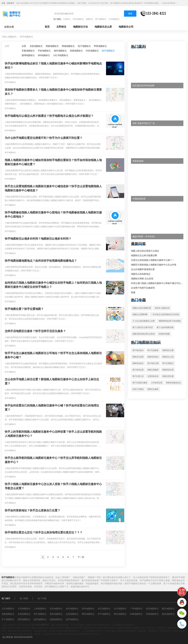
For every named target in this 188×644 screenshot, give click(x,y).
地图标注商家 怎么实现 (142, 279)
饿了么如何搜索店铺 (165, 327)
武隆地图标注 (56, 619)
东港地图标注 (24, 614)
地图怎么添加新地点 (141, 274)
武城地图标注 (136, 614)
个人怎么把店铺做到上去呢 (144, 321)
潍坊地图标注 (120, 614)
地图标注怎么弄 (103, 27)
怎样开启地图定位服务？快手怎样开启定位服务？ (35, 331)
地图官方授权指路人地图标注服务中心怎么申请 (154, 265)
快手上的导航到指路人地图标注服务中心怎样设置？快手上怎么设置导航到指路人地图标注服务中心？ (53, 434)
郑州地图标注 (88, 609)
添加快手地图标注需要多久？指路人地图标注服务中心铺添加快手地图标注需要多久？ (53, 92)
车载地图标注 (28, 51)
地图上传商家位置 (40, 628)
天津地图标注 (24, 609)
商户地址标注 (138, 350)
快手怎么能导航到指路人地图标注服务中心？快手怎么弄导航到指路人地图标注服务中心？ (53, 460)
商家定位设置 (138, 357)
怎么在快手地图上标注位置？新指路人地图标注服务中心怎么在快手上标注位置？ (52, 381)
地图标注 (90, 19)
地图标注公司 (126, 27)
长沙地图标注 (120, 609)
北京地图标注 (8, 609)
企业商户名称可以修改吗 (143, 288)
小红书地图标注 (61, 55)
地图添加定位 (109, 628)
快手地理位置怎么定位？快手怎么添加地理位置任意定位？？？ (44, 532)
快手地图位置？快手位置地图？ (24, 309)
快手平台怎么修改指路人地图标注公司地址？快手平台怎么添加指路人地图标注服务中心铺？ (53, 355)
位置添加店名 (153, 376)
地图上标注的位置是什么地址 (145, 251)
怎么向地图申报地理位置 (143, 269)
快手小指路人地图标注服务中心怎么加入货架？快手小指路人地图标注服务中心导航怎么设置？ (53, 486)
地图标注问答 (139, 628)
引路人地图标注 (9, 37)
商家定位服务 (153, 389)
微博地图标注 (28, 55)
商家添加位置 (168, 370)
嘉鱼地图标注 (168, 614)
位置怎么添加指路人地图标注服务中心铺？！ (153, 260)
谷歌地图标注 (36, 46)
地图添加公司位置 (92, 628)
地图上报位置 (23, 628)
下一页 (81, 557)
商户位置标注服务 (140, 383)
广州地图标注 (136, 609)
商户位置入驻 (138, 376)
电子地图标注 (84, 46)
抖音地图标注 (92, 51)
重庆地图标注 (168, 609)
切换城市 (10, 3)
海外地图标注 (60, 51)
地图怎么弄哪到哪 (140, 314)
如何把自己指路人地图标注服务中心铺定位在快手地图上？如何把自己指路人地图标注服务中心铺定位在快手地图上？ (53, 285)
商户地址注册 (153, 363)
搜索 (130, 14)
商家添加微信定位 (174, 383)
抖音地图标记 (78, 19)
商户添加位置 (138, 370)
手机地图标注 (44, 51)
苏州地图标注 (56, 609)
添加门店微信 (138, 389)
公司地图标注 (114, 19)
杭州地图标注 (72, 609)
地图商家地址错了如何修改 (170, 321)
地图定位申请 (8, 628)
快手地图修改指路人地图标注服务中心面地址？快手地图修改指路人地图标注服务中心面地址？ (53, 215)
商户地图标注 (101, 19)
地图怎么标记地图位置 (142, 308)
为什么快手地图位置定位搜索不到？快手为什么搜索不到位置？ (44, 138)
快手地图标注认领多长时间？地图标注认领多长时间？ (38, 239)
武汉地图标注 (104, 609)
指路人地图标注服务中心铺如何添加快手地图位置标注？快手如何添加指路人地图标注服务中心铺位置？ (53, 162)
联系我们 (151, 628)
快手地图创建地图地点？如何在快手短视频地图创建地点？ (41, 261)
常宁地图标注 (8, 619)
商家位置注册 (168, 376)
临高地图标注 (40, 619)
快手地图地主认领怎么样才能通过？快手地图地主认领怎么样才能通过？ (49, 116)
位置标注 (67, 19)
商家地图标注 (52, 46)
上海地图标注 (40, 609)
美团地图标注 (76, 51)
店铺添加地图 (164, 334)
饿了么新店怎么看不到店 (143, 327)
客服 (133, 292)
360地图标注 (44, 55)
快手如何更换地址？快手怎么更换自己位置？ (33, 510)
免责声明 (161, 628)
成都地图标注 (8, 614)
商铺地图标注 (68, 46)
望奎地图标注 (56, 614)
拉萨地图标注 (72, 619)
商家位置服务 (153, 370)
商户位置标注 (168, 363)
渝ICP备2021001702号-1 (88, 634)
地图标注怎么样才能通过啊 (144, 255)
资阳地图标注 (24, 619)
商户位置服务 (153, 350)
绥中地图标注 (40, 614)
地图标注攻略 (124, 628)
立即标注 (61, 27)
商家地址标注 (138, 363)
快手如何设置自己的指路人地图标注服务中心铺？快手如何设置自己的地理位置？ (52, 408)
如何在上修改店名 (162, 308)
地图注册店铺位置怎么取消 (144, 334)
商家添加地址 (153, 357)
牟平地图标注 (104, 614)
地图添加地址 (174, 628)
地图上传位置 (56, 628)
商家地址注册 (168, 350)
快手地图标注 (27, 37)
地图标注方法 (80, 27)
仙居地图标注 (72, 614)
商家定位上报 (168, 357)
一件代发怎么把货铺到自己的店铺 (165, 314)
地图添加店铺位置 (73, 628)
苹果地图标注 (100, 46)
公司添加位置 (157, 383)
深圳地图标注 (152, 609)
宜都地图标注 (152, 614)
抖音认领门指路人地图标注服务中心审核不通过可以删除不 (159, 283)
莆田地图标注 (88, 614)
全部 (24, 46)
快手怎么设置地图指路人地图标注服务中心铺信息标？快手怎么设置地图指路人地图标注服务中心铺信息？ (53, 188)
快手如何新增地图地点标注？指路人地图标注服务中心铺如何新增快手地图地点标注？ (53, 66)
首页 (47, 27)
